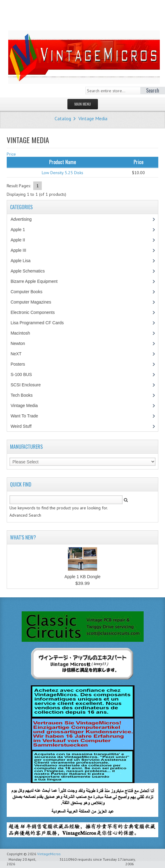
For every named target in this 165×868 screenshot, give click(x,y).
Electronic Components (36, 312)
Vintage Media (93, 118)
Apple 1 (21, 230)
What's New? (23, 537)
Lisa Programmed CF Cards (40, 323)
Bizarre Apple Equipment (37, 281)
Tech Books (26, 395)
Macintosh (24, 333)
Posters (21, 364)
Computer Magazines (35, 302)
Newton (18, 343)
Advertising (24, 219)
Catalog (63, 118)
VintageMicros (49, 854)
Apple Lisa (25, 261)
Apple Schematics (31, 271)
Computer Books (31, 292)
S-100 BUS (25, 374)
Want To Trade (24, 416)
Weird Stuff (24, 426)
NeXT (16, 354)
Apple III (22, 250)
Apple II (21, 240)
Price (11, 154)
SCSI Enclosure (29, 385)
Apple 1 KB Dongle (82, 577)
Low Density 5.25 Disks (63, 173)
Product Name (63, 162)
